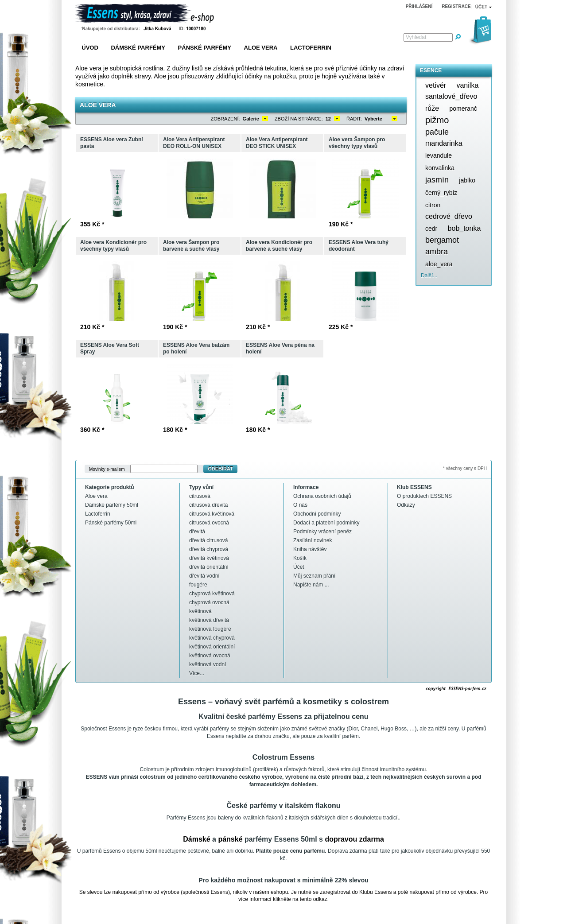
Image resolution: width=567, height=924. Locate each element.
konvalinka (440, 168)
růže (432, 108)
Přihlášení (419, 6)
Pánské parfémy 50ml (111, 523)
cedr (431, 229)
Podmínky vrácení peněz (322, 532)
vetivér (436, 85)
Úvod (90, 48)
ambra (437, 252)
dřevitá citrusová (208, 540)
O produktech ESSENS (424, 496)
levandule (439, 155)
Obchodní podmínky (317, 514)
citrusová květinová (212, 514)
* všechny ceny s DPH (465, 468)
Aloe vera (261, 48)
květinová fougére (210, 629)
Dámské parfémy (138, 48)
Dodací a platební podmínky (326, 523)
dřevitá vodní (204, 576)
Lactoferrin (311, 48)
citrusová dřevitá (208, 505)
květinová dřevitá (209, 620)
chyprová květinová (212, 594)
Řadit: (354, 119)
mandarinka (444, 143)
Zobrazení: (225, 119)
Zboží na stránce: (299, 119)
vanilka (467, 85)
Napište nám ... (311, 585)
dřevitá (197, 532)
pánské (230, 839)
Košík (300, 558)
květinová (200, 611)
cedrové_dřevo (449, 216)
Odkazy (406, 505)
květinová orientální (212, 647)
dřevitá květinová (209, 558)
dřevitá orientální (209, 567)
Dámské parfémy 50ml (112, 505)
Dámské (196, 839)
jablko (467, 180)
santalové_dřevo (451, 96)
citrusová (200, 496)
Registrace (456, 6)
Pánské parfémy (205, 48)
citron (433, 205)
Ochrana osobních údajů (322, 496)
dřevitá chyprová (209, 549)
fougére (198, 585)
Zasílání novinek (313, 540)
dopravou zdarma (354, 839)
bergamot (442, 240)
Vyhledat (416, 37)
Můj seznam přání (314, 576)
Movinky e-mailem (107, 469)
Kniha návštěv (310, 549)
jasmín (437, 180)
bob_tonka (464, 228)
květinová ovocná (210, 656)
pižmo (437, 120)
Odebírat (220, 469)
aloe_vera (439, 264)
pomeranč (463, 109)
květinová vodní (208, 664)
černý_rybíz (441, 193)
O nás (300, 505)
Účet (299, 567)
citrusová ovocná (209, 523)
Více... (197, 673)
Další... (429, 276)
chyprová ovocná (209, 602)
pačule (437, 132)
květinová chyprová (212, 638)
